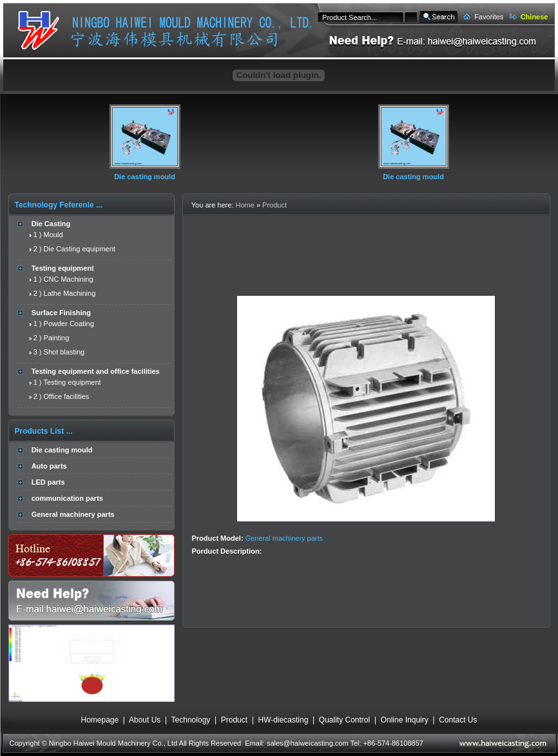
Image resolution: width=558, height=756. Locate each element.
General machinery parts (73, 514)
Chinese (534, 17)
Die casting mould (145, 177)
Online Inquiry (405, 720)
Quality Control (344, 720)
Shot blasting (64, 352)
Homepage (100, 720)
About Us (145, 720)
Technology (191, 720)
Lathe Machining (70, 293)
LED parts (48, 482)
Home (245, 205)
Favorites (489, 17)
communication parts (67, 498)
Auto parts (49, 466)
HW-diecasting (284, 720)
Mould (53, 235)
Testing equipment (63, 268)
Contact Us (458, 720)
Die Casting (51, 224)
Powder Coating (69, 324)
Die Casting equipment (80, 249)
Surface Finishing (61, 313)
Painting (57, 338)
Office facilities (67, 396)
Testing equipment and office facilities (96, 371)
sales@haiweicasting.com (308, 743)
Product (274, 205)
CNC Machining (69, 279)
